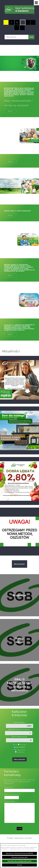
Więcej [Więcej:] (10, 162)
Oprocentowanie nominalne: (19, 729)
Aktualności (19, 564)
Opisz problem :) (11, 801)
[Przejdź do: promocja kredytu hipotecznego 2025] (19, 430)
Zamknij (19, 865)
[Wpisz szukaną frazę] (16, 37)
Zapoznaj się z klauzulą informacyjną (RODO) (19, 853)
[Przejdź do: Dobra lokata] (19, 481)
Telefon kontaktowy (12, 794)
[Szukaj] (31, 37)
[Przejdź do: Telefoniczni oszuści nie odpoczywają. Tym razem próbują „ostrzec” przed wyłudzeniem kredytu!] (19, 532)
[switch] (23, 22)
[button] (36, 3)
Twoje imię (8, 787)
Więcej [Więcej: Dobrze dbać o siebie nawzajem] (10, 215)
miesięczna (21, 750)
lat (16, 745)
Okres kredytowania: (19, 737)
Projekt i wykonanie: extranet (19, 838)
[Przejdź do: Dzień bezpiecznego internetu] (19, 380)
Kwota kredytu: (19, 722)
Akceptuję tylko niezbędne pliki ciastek (20, 861)
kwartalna (21, 752)
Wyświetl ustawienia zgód (20, 857)
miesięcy (23, 745)
